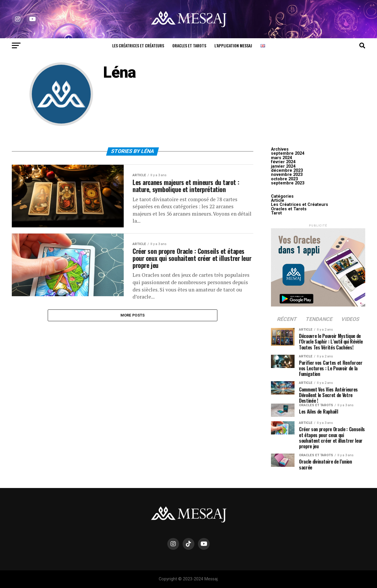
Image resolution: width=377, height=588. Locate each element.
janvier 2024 (283, 166)
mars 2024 (281, 158)
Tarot (276, 213)
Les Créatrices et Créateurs (138, 45)
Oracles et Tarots (189, 45)
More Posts (133, 331)
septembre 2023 (288, 183)
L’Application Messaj (233, 45)
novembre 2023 (287, 175)
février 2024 (283, 162)
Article (278, 200)
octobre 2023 (284, 179)
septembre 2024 (288, 153)
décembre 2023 (287, 170)
